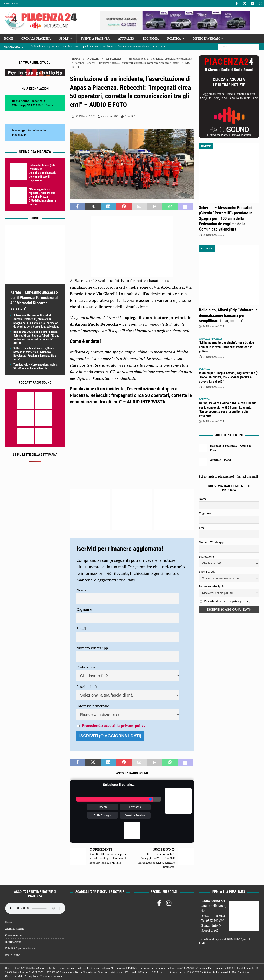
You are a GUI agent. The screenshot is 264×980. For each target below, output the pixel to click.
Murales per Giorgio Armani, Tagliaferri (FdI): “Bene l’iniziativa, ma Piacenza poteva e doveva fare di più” (229, 377)
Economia (151, 38)
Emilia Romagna (103, 815)
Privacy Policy (32, 976)
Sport (64, 38)
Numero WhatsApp (92, 648)
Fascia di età (87, 686)
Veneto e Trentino (135, 815)
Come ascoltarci (15, 935)
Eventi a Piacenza (95, 38)
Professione (86, 667)
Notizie (93, 59)
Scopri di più (210, 930)
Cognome (84, 609)
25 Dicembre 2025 (213, 235)
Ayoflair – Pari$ (221, 460)
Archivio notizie (15, 929)
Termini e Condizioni (52, 976)
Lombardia (135, 807)
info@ (217, 925)
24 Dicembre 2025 (213, 326)
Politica (174, 38)
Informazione (13, 942)
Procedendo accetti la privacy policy (114, 725)
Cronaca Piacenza (36, 38)
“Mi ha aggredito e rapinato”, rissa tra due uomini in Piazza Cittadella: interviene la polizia (42, 197)
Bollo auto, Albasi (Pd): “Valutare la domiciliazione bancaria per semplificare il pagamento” (43, 173)
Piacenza (102, 807)
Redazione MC (109, 116)
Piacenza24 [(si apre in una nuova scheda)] (19, 135)
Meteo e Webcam (206, 38)
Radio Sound (12, 3)
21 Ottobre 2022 (85, 116)
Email (81, 628)
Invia (50, 105)
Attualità (126, 38)
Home (9, 38)
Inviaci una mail (247, 476)
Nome (81, 590)
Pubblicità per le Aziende (20, 948)
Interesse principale (93, 706)
